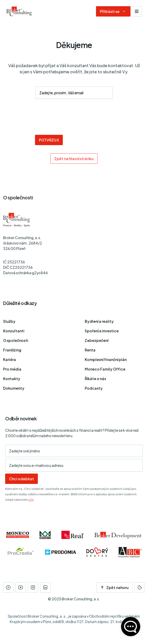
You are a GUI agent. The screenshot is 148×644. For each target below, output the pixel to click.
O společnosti (16, 340)
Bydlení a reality (99, 321)
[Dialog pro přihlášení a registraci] (113, 11)
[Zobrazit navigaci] (137, 11)
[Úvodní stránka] (19, 11)
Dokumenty (14, 388)
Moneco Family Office (105, 369)
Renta (90, 350)
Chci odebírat (21, 479)
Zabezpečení (97, 340)
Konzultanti (14, 331)
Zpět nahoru (114, 587)
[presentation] (74, 117)
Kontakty (12, 379)
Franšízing (12, 350)
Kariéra (10, 359)
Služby (9, 321)
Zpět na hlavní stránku (74, 159)
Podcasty (94, 388)
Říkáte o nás (95, 379)
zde (31, 500)
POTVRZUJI (49, 140)
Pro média (12, 369)
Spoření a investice (102, 331)
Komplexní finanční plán (106, 359)
